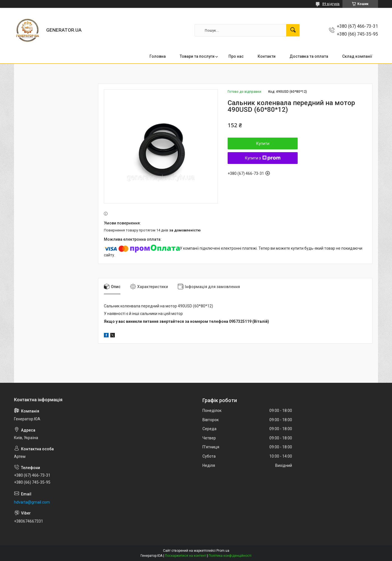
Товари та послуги (197, 56)
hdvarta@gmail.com (32, 502)
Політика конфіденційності (230, 556)
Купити (263, 143)
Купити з (263, 158)
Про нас (236, 56)
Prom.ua (223, 551)
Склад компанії (357, 56)
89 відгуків (331, 4)
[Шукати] (293, 30)
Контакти (267, 56)
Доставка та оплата (309, 56)
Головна (158, 56)
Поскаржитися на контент (186, 556)
